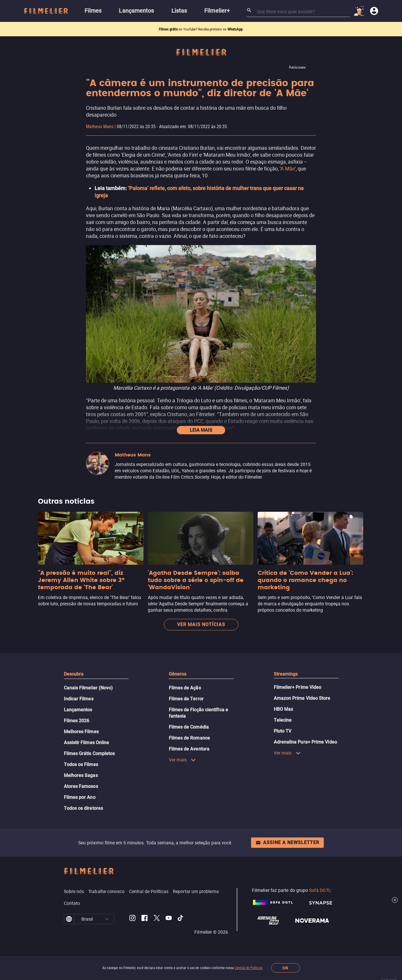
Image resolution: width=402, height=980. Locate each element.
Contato (72, 903)
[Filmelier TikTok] (181, 919)
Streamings (286, 674)
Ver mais (182, 760)
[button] (107, 919)
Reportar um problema (196, 891)
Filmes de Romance (189, 738)
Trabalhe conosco (106, 891)
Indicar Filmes (79, 699)
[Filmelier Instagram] (132, 919)
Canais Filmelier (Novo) (88, 688)
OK (285, 968)
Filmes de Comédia (189, 727)
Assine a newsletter (287, 842)
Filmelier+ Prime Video (298, 687)
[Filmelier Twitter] (157, 919)
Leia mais (201, 430)
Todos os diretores (83, 808)
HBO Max (284, 709)
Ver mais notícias (201, 624)
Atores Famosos (81, 786)
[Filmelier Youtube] (169, 919)
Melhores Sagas (81, 775)
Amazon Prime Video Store (302, 698)
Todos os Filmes (81, 764)
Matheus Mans (100, 127)
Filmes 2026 (77, 721)
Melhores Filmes (81, 732)
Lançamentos (78, 710)
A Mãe (288, 168)
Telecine (283, 720)
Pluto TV (283, 731)
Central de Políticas (249, 968)
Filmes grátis (169, 29)
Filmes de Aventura (189, 749)
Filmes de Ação (185, 688)
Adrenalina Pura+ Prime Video (305, 742)
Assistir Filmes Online (87, 743)
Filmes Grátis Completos (89, 754)
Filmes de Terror (186, 699)
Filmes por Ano (80, 797)
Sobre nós (74, 891)
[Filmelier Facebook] (144, 919)
